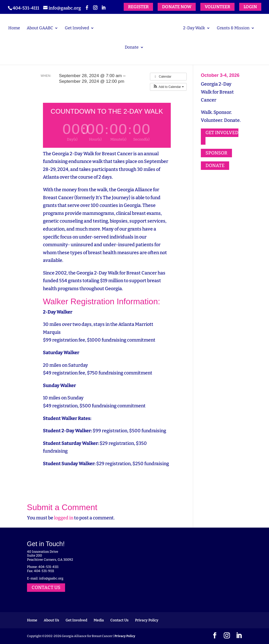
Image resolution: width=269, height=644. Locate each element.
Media (99, 620)
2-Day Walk (194, 28)
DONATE (215, 165)
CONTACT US (46, 587)
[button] (168, 87)
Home (14, 28)
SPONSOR (216, 153)
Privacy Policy (147, 620)
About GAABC (40, 28)
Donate (132, 48)
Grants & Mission (233, 28)
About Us (51, 620)
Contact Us (119, 620)
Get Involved (77, 28)
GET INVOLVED (222, 133)
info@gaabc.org (51, 578)
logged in (64, 518)
